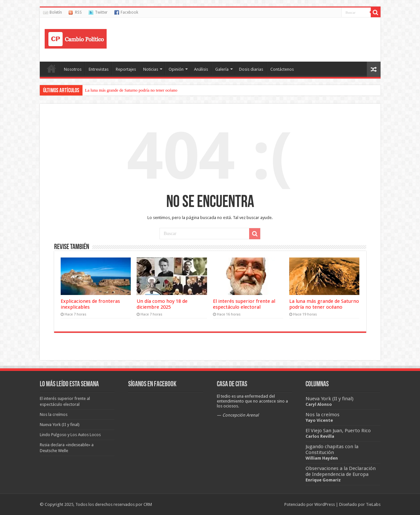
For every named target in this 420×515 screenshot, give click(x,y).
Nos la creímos (322, 415)
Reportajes (126, 69)
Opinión (176, 69)
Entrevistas (99, 69)
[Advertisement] (257, 39)
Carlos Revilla (320, 436)
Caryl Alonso (319, 404)
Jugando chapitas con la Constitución (332, 449)
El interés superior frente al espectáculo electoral (244, 304)
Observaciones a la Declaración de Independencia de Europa (341, 471)
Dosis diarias (251, 69)
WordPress (325, 504)
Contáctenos (282, 69)
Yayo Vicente (319, 420)
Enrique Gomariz (323, 480)
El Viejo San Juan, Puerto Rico (338, 431)
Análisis (201, 69)
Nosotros (73, 69)
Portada (52, 68)
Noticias (151, 69)
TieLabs (373, 504)
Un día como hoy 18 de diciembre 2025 (162, 304)
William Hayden (322, 458)
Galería (222, 69)
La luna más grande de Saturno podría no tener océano (131, 90)
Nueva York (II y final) (330, 399)
